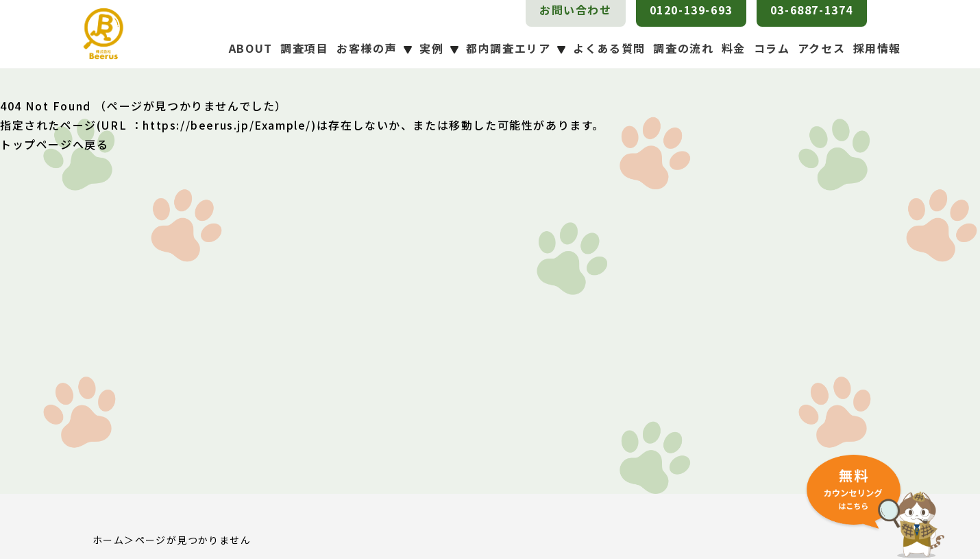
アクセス (821, 48)
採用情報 (877, 48)
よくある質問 (609, 48)
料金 (734, 48)
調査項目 (304, 48)
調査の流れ (683, 48)
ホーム (108, 540)
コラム (772, 48)
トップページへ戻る (54, 144)
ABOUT (251, 48)
